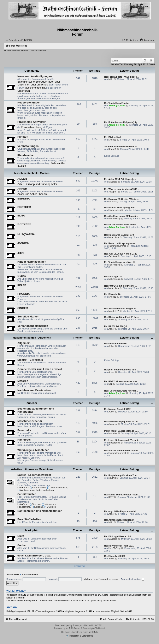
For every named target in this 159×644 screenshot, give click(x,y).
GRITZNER (24, 224)
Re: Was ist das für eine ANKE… (122, 189)
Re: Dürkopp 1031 (114, 276)
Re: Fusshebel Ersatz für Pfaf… (121, 391)
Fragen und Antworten (32, 122)
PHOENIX (23, 294)
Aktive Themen (39, 50)
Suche (22, 545)
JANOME (23, 243)
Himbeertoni (115, 210)
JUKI (20, 253)
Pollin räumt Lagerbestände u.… (122, 431)
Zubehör (32, 403)
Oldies (22, 276)
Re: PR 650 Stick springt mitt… (121, 208)
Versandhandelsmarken (33, 326)
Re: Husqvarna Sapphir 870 (119, 235)
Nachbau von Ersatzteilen (34, 390)
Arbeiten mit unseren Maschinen (32, 469)
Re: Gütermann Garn (115, 344)
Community (32, 71)
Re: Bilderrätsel (113, 137)
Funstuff (23, 137)
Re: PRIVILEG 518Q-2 (116, 326)
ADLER (22, 179)
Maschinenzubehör (30, 421)
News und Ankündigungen (35, 76)
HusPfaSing (114, 219)
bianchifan (114, 237)
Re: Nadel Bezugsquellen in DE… (122, 422)
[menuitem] (28, 40)
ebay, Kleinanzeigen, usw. (34, 556)
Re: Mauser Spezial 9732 (117, 409)
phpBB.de (93, 632)
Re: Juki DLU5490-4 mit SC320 (121, 254)
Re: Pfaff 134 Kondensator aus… (122, 381)
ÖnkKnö (113, 256)
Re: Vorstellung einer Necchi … (121, 262)
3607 (111, 497)
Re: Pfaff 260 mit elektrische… (120, 286)
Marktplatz (32, 530)
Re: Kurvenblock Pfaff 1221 (119, 546)
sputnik (112, 202)
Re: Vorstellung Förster (117, 103)
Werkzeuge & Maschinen (33, 450)
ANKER (22, 189)
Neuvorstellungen (29, 103)
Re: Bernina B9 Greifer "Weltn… (121, 199)
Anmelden (13, 574)
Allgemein (24, 343)
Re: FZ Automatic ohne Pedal (120, 225)
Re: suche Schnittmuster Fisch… (122, 495)
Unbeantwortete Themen (17, 50)
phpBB (69, 628)
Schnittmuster (27, 494)
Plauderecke (25, 155)
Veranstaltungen (28, 146)
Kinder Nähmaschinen (32, 262)
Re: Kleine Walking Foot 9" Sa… (121, 317)
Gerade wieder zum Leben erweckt (40, 369)
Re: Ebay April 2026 (115, 556)
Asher (111, 320)
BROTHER (24, 207)
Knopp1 (112, 140)
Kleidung (37, 507)
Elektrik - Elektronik (30, 360)
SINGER (23, 308)
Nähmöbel (24, 440)
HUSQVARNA (26, 234)
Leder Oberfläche (57, 488)
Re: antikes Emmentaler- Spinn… (122, 451)
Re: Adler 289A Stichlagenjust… (121, 179)
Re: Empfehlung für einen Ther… (122, 475)
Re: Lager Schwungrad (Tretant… (122, 440)
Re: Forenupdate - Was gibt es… (122, 77)
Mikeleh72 (114, 311)
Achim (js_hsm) (117, 106)
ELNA (21, 216)
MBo (111, 79)
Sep (111, 384)
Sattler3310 (126, 611)
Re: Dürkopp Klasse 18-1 (118, 536)
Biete (21, 536)
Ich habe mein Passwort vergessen (101, 579)
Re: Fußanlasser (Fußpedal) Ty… (122, 122)
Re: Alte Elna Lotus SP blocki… (121, 216)
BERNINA (24, 199)
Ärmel (111, 372)
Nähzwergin (114, 279)
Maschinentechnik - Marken (32, 173)
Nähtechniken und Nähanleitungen (40, 511)
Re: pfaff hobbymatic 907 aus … (121, 370)
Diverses (50, 507)
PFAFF (22, 285)
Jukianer (113, 424)
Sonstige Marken (28, 317)
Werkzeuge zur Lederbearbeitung (36, 490)
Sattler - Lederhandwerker (34, 475)
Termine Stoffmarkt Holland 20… (122, 147)
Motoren (23, 381)
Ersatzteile (24, 430)
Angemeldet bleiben (133, 579)
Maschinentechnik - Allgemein (32, 338)
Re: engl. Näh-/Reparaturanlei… (121, 511)
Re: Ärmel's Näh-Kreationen (119, 520)
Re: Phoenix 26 (112, 294)
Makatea (113, 182)
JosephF (113, 192)
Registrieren (30, 574)
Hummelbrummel (117, 246)
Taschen (35, 504)
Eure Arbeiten (38, 488)
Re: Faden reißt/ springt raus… (121, 243)
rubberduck (114, 443)
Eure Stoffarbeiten (29, 519)
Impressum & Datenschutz (79, 636)
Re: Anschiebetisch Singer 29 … (122, 309)
